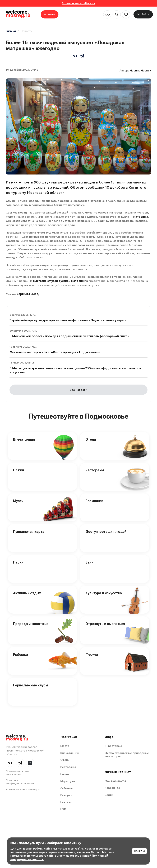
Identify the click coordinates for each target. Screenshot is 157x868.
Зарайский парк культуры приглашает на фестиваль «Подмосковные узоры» (68, 320)
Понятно (139, 851)
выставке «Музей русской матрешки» (60, 281)
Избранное (112, 788)
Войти (109, 795)
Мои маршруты (115, 781)
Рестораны (95, 470)
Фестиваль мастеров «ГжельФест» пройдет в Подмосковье (55, 352)
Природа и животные (31, 624)
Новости (27, 31)
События (66, 788)
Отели (91, 439)
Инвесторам (113, 746)
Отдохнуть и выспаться (105, 624)
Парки (18, 562)
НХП (63, 809)
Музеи (18, 501)
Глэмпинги (94, 501)
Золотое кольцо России (79, 3)
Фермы (92, 654)
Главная (11, 31)
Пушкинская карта (29, 532)
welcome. (17, 738)
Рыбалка (21, 654)
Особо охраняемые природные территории (127, 755)
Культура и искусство (104, 593)
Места (65, 746)
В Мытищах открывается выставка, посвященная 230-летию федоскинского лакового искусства (75, 370)
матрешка (141, 217)
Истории (66, 795)
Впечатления (24, 439)
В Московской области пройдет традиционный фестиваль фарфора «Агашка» (69, 336)
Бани (89, 562)
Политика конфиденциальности (20, 782)
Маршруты (68, 781)
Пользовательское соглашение (18, 773)
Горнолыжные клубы (31, 685)
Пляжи (19, 470)
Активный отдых (27, 593)
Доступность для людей (106, 532)
